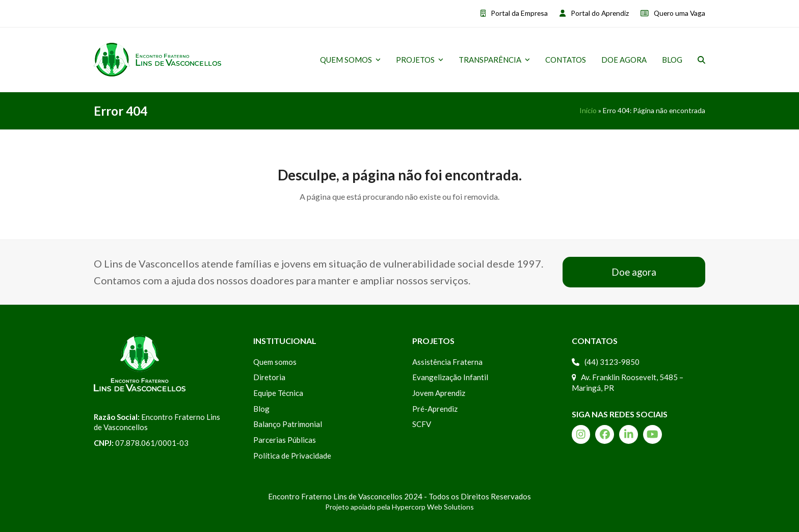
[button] (701, 60)
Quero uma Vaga (680, 13)
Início (588, 110)
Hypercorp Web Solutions (433, 507)
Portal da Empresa (519, 13)
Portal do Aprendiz (600, 13)
